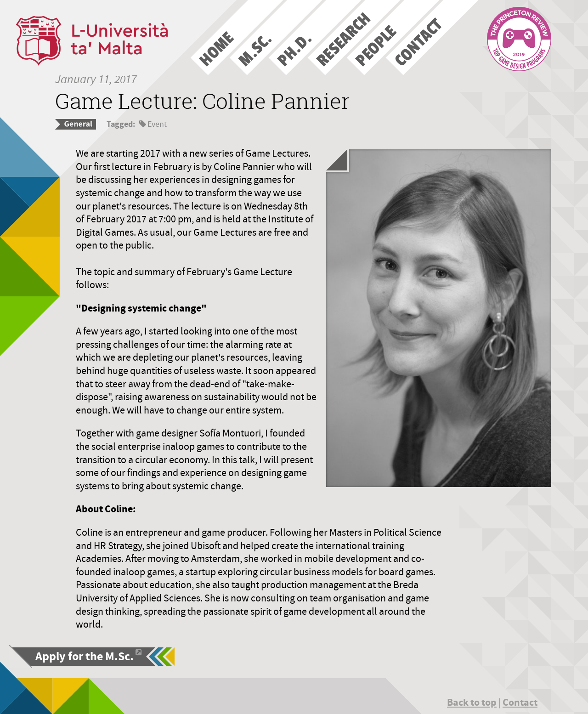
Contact (520, 702)
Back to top (472, 702)
